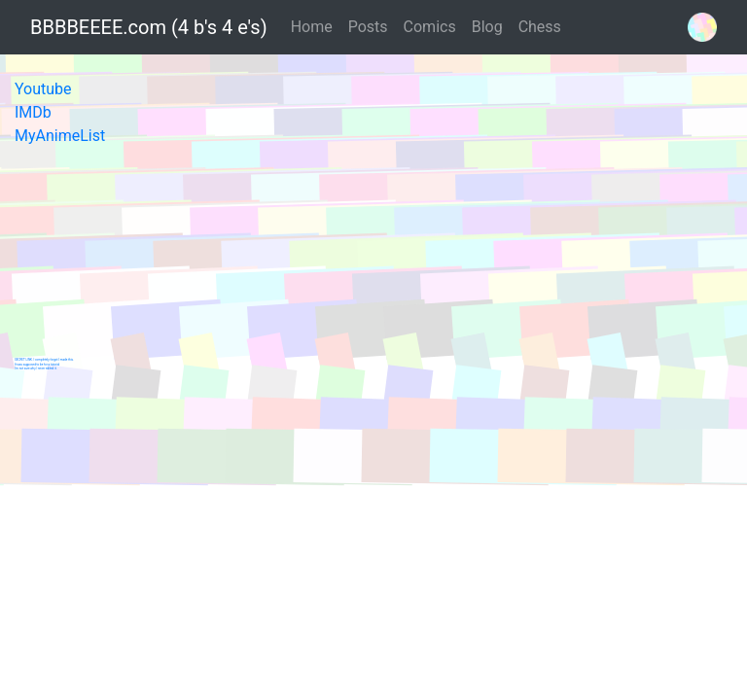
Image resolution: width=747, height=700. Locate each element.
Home (312, 27)
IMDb (33, 112)
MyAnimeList (60, 136)
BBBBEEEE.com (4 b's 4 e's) (149, 27)
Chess (540, 27)
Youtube (43, 89)
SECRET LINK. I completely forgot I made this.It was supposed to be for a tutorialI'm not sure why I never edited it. (44, 364)
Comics (430, 27)
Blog (487, 27)
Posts (368, 27)
